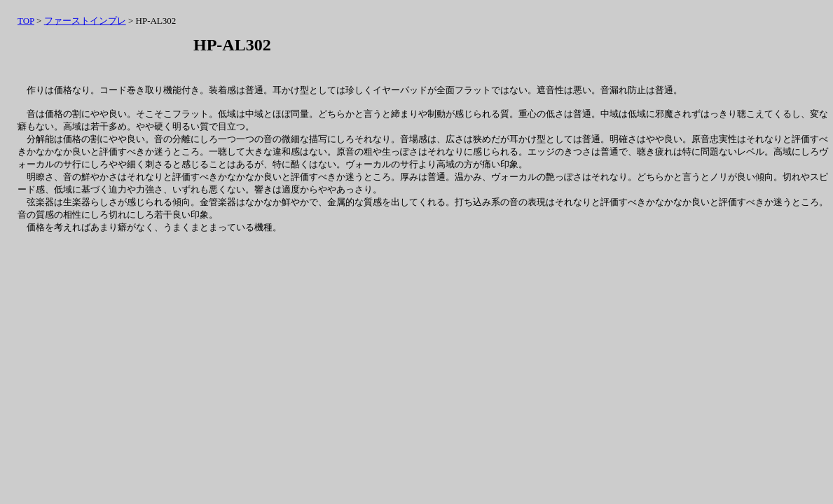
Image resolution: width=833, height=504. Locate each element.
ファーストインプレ (85, 21)
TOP (26, 21)
